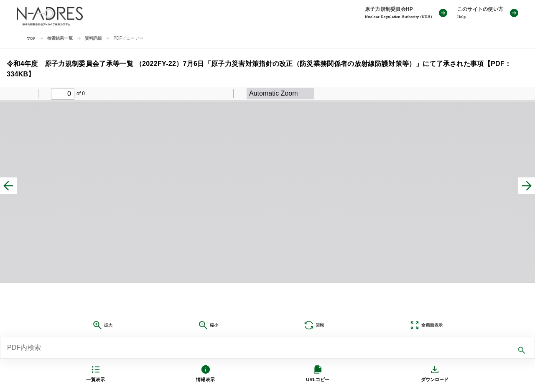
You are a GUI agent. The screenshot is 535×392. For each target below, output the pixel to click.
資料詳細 (93, 38)
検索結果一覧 (60, 38)
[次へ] (527, 186)
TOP (31, 39)
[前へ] (8, 186)
